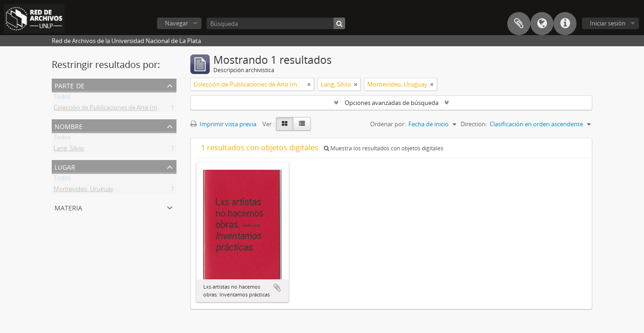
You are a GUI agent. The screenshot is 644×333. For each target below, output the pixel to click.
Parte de (70, 85)
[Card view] (285, 124)
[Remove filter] (309, 84)
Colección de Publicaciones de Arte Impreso (113, 109)
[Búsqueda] (276, 23)
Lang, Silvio (69, 150)
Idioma (542, 24)
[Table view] (302, 124)
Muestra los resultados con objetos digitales (384, 148)
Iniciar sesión (608, 23)
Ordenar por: (388, 124)
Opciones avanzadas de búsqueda (392, 103)
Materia (68, 207)
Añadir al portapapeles (277, 288)
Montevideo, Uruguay (84, 191)
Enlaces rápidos (565, 24)
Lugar (65, 166)
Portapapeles (519, 24)
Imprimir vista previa (223, 124)
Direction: (474, 124)
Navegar (176, 23)
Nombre (69, 126)
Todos (62, 98)
